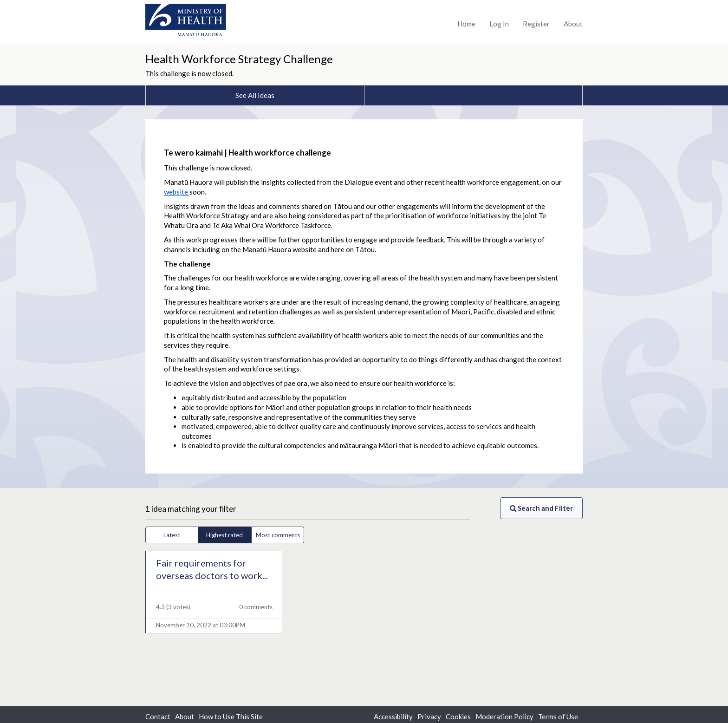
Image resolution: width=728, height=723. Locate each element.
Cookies (458, 716)
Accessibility (393, 716)
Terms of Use (558, 716)
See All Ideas (255, 95)
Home (466, 24)
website (177, 192)
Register (536, 24)
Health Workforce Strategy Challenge (239, 59)
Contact (158, 716)
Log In (499, 24)
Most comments (278, 535)
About (573, 24)
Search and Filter (541, 508)
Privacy (429, 716)
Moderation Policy (504, 716)
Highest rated (224, 535)
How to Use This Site (231, 716)
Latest (172, 535)
